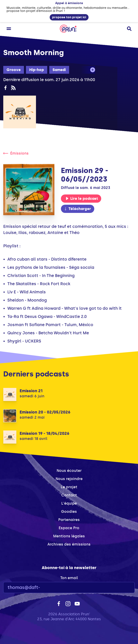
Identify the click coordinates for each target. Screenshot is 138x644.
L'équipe (69, 503)
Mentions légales (69, 536)
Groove (14, 70)
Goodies (69, 512)
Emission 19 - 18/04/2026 (44, 433)
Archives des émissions (69, 544)
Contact (69, 495)
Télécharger (77, 209)
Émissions (16, 153)
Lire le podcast (82, 199)
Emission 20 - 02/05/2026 (45, 412)
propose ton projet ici (69, 17)
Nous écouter (69, 471)
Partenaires (69, 520)
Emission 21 (31, 391)
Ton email (69, 578)
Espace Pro (69, 528)
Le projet (69, 487)
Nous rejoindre (69, 479)
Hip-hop (37, 70)
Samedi (59, 70)
